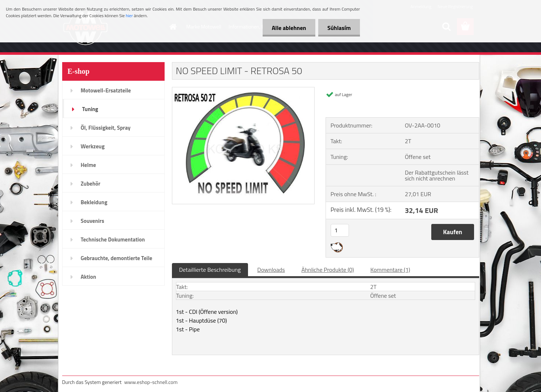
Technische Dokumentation (113, 239)
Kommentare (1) (390, 270)
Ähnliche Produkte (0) (328, 270)
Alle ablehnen (289, 28)
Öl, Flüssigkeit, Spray (106, 128)
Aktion (89, 277)
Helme (89, 165)
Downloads (271, 270)
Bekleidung (94, 202)
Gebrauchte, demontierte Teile (117, 258)
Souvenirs (93, 221)
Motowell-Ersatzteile (106, 90)
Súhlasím (339, 28)
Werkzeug (93, 146)
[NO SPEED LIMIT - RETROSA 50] (243, 90)
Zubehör (91, 184)
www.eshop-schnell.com (151, 382)
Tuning (90, 109)
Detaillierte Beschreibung (210, 270)
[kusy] (340, 230)
